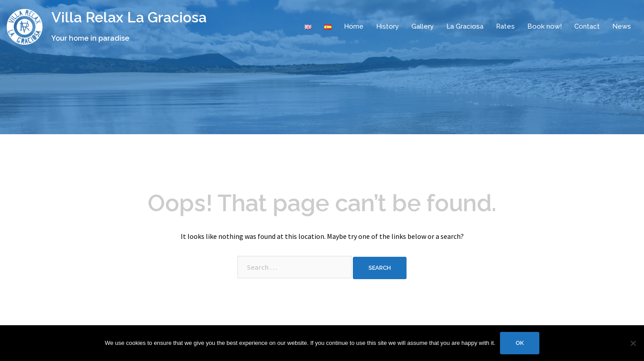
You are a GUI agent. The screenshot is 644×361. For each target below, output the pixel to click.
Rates (505, 26)
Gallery (423, 26)
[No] (633, 343)
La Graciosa (465, 26)
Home (354, 26)
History (388, 26)
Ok (520, 343)
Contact (587, 26)
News (622, 26)
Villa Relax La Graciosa (129, 17)
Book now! (544, 26)
